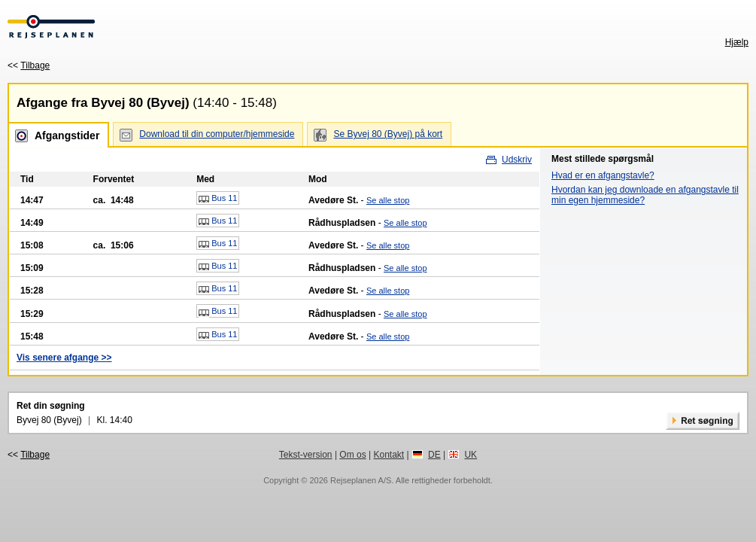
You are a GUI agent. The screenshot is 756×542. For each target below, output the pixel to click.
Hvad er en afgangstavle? (603, 175)
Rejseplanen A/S (361, 480)
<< (29, 65)
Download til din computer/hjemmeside (217, 134)
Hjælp (737, 42)
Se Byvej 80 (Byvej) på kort (388, 134)
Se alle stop (388, 200)
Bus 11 (218, 199)
